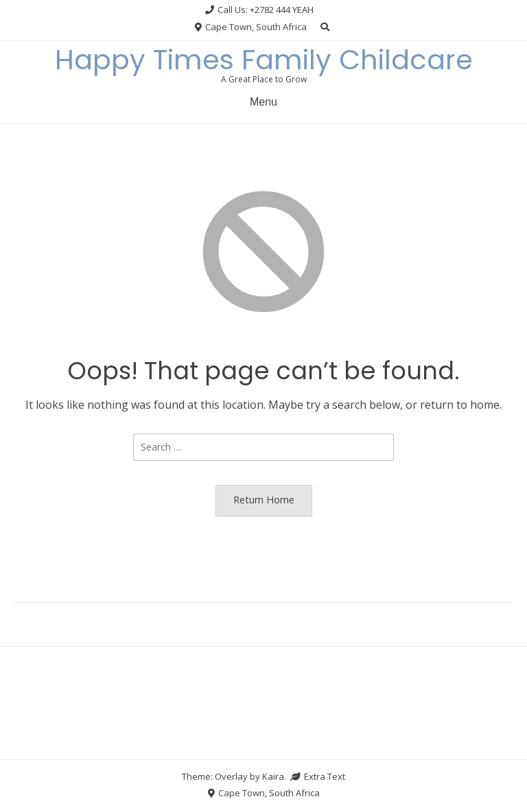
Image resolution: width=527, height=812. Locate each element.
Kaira (273, 776)
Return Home (264, 500)
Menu (263, 102)
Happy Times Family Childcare (264, 60)
